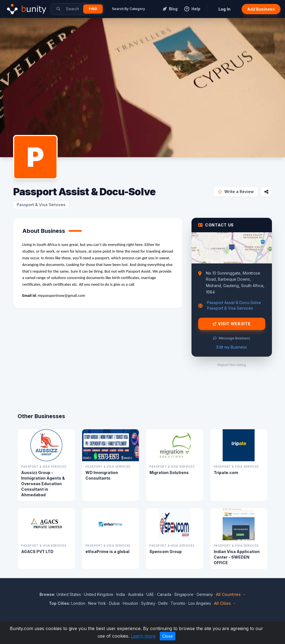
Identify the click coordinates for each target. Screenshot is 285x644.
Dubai (114, 603)
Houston (130, 603)
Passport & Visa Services (41, 205)
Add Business (261, 9)
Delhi (163, 603)
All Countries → (231, 594)
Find (93, 9)
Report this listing (232, 365)
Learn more (143, 636)
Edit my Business (232, 347)
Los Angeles (200, 603)
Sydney (148, 603)
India (121, 594)
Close (168, 636)
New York (97, 603)
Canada (164, 594)
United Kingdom (99, 594)
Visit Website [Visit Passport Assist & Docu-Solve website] (232, 324)
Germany (205, 594)
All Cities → (225, 603)
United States (69, 594)
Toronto (178, 603)
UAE (150, 594)
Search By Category (128, 9)
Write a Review (236, 192)
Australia (136, 594)
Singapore (184, 594)
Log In (224, 9)
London (78, 603)
